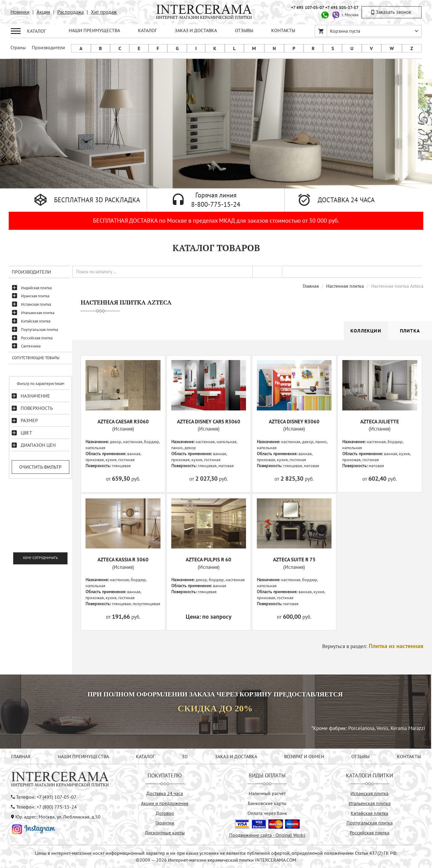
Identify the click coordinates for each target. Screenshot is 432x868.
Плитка (410, 331)
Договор (165, 813)
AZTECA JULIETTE (380, 422)
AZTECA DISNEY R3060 (294, 422)
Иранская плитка (35, 296)
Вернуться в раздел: (373, 646)
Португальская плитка (39, 330)
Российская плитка (37, 338)
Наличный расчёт (267, 793)
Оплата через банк (267, 813)
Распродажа (70, 12)
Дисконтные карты (165, 833)
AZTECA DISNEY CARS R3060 (209, 422)
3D (185, 756)
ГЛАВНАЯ (21, 756)
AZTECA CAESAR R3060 (123, 422)
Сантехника (31, 346)
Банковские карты (267, 803)
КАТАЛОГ (147, 30)
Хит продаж (104, 12)
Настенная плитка (345, 286)
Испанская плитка (36, 304)
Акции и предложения (165, 803)
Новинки (20, 12)
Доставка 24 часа (165, 793)
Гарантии (165, 823)
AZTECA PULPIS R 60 (208, 560)
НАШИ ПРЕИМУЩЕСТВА (94, 30)
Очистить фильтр (40, 467)
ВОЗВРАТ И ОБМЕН (304, 756)
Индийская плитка (36, 288)
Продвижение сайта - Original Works (267, 835)
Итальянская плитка (38, 313)
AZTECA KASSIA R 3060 (123, 560)
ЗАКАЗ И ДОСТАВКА (196, 30)
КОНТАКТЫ (283, 30)
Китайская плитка (36, 321)
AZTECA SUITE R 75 (294, 560)
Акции (43, 12)
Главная (311, 286)
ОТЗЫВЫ (244, 30)
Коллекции (366, 331)
